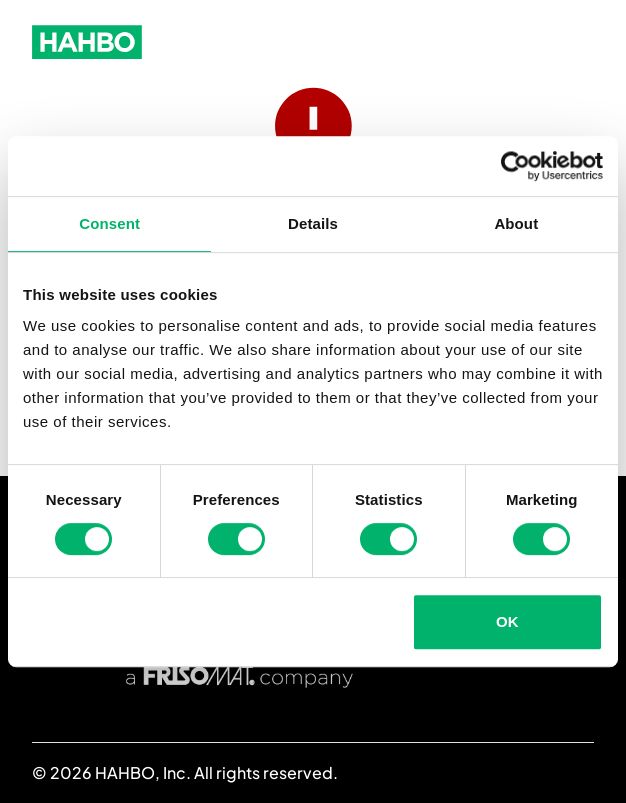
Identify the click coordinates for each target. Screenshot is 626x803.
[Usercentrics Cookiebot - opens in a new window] (515, 166)
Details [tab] (313, 223)
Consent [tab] (109, 223)
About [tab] (516, 223)
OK (507, 621)
